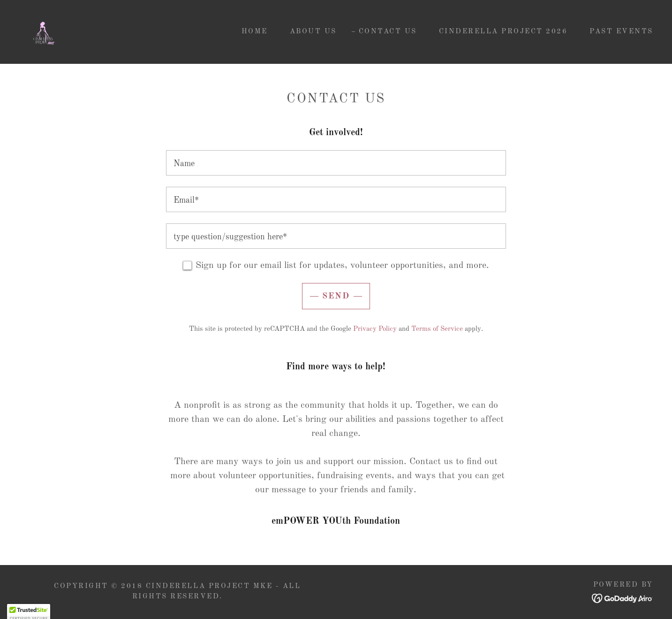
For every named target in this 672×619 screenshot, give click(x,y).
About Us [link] (313, 32)
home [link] (255, 32)
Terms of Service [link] (437, 329)
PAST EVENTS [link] (621, 32)
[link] (43, 32)
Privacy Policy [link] (375, 329)
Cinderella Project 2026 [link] (503, 32)
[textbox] (336, 163)
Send (336, 296)
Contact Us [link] (388, 32)
